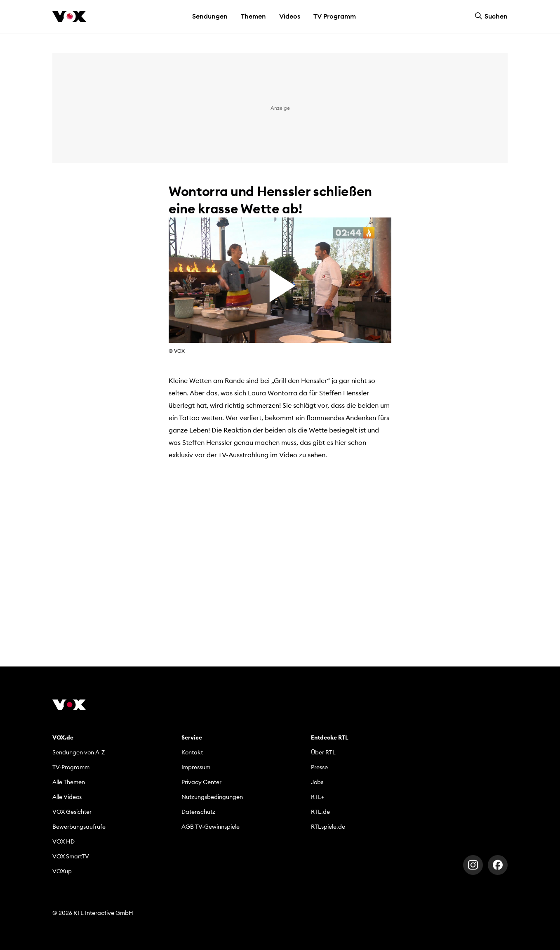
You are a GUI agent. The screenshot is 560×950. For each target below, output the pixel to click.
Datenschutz (198, 812)
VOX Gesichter (72, 812)
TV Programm (335, 16)
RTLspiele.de (328, 827)
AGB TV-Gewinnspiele (211, 827)
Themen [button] (253, 16)
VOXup (62, 871)
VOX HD (64, 841)
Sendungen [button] (210, 16)
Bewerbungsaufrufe (79, 827)
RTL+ (318, 797)
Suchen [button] (491, 16)
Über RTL (323, 752)
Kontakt (192, 752)
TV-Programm (71, 767)
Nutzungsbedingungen (212, 797)
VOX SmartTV (71, 856)
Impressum (196, 767)
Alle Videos (67, 797)
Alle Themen (69, 782)
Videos (290, 16)
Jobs (317, 782)
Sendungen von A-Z (79, 752)
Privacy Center (201, 782)
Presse (319, 767)
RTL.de (320, 812)
